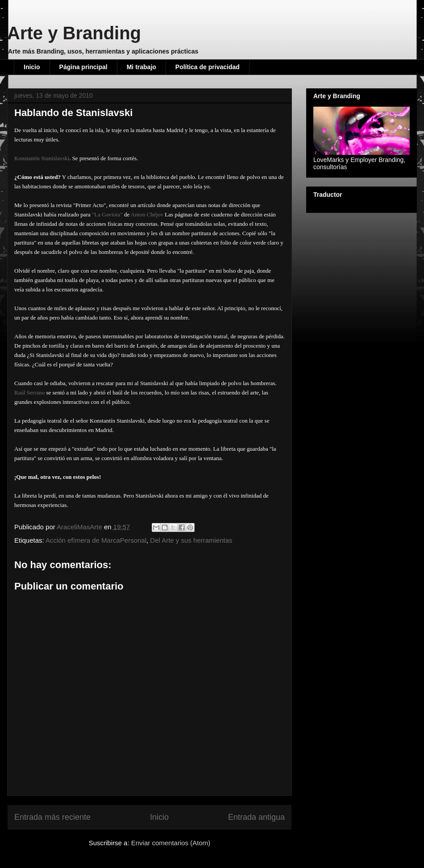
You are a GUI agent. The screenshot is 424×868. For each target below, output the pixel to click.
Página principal (83, 67)
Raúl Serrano (30, 392)
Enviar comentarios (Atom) (171, 843)
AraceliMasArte (80, 527)
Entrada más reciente (52, 817)
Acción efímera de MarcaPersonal (96, 540)
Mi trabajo (141, 67)
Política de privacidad (208, 67)
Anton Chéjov (147, 214)
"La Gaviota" (107, 214)
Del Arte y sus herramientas (191, 540)
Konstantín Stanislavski (42, 158)
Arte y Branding (74, 33)
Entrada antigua (256, 817)
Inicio (32, 67)
